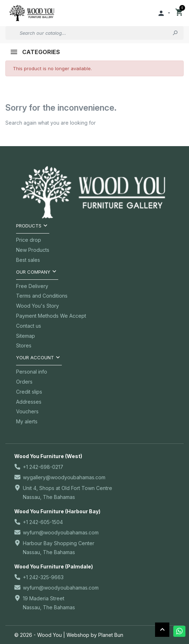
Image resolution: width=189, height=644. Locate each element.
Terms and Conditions (42, 296)
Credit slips (29, 392)
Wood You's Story (38, 306)
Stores (24, 345)
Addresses (29, 402)
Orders (24, 382)
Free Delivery (32, 286)
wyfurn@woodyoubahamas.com (61, 532)
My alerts (27, 421)
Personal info (32, 372)
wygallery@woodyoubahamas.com (64, 477)
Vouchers (27, 411)
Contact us (29, 326)
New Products (33, 250)
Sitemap (26, 336)
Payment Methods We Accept (51, 316)
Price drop (29, 240)
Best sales (28, 260)
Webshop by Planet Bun (95, 635)
